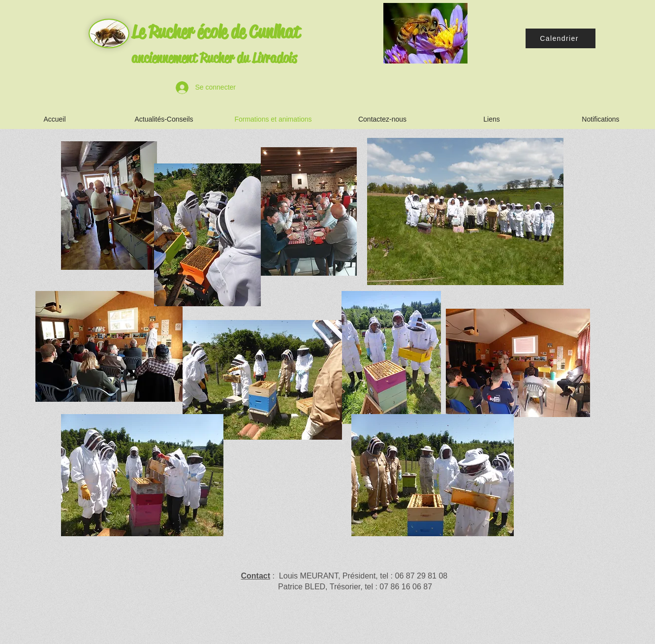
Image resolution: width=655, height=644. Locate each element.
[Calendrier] (561, 38)
